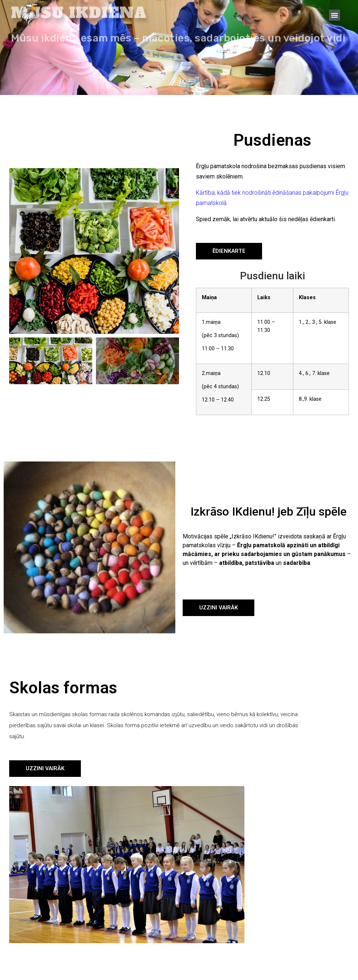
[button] (334, 15)
